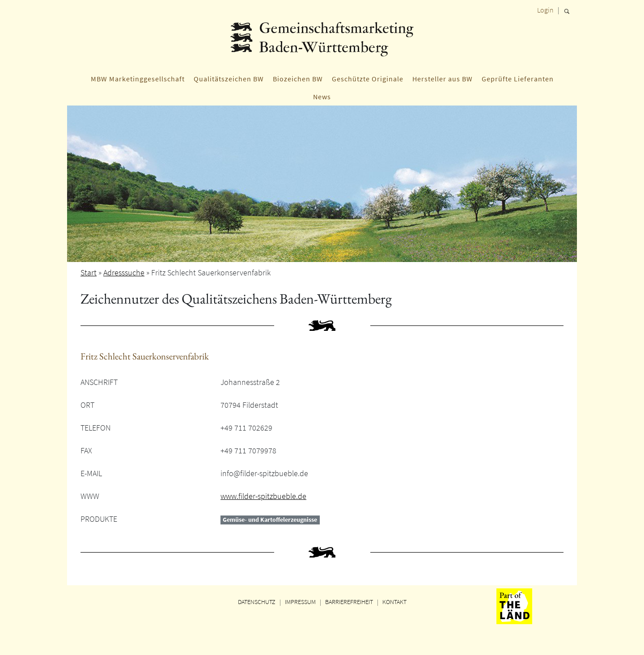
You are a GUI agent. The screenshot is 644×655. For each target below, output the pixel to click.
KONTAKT (394, 602)
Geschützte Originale (368, 79)
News (322, 97)
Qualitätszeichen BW (229, 79)
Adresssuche (124, 273)
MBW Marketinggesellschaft (138, 79)
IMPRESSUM (300, 602)
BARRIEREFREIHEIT (349, 602)
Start (89, 273)
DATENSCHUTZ (257, 602)
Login (545, 10)
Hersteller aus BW (443, 79)
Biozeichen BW (298, 79)
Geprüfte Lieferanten (518, 79)
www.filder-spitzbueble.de (263, 496)
